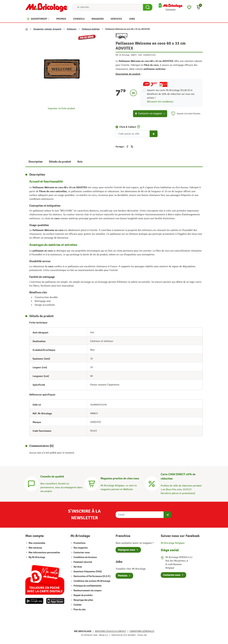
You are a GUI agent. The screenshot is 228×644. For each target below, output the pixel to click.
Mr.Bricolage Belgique (173, 543)
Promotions (79, 543)
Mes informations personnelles (44, 553)
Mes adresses (35, 548)
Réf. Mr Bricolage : (123, 55)
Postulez (123, 576)
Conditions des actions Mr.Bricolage (92, 581)
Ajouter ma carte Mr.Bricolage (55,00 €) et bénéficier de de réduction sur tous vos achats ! (171, 94)
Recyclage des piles (83, 600)
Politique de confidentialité (87, 586)
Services (78, 567)
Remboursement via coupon (87, 591)
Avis (80, 162)
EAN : (140, 55)
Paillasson (72, 29)
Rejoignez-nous (127, 550)
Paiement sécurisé (82, 562)
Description (36, 162)
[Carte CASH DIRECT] (152, 483)
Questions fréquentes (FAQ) (87, 572)
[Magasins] (92, 483)
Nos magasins (80, 548)
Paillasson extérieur (91, 29)
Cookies (77, 605)
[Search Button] (148, 7)
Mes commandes (37, 543)
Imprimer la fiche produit (61, 109)
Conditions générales (142, 631)
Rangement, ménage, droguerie (47, 29)
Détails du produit (60, 162)
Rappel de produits (83, 595)
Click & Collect (128, 127)
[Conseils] (31, 483)
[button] (199, 7)
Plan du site (79, 610)
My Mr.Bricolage (37, 557)
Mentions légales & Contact (111, 631)
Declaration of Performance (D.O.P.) (92, 576)
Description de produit (129, 74)
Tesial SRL (142, 635)
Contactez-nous (81, 553)
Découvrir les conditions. (160, 102)
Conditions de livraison (85, 557)
